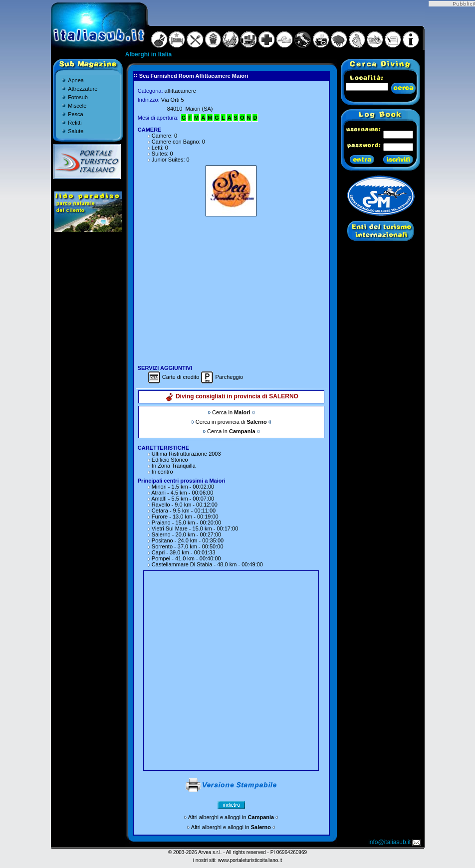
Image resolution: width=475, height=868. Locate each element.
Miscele (77, 106)
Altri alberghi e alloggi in (231, 817)
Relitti (75, 123)
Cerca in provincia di (231, 422)
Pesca (76, 114)
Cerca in (231, 412)
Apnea (76, 80)
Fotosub (78, 97)
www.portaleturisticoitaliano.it (250, 860)
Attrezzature (83, 89)
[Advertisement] (231, 289)
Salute (76, 131)
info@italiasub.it (395, 842)
